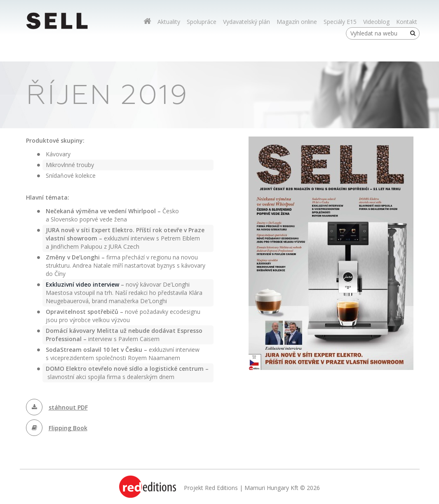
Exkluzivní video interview (82, 284)
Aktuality (169, 22)
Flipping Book (68, 428)
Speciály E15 (340, 22)
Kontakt (407, 22)
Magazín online (297, 22)
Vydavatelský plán (246, 22)
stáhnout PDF (68, 407)
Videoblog (376, 22)
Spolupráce (202, 22)
